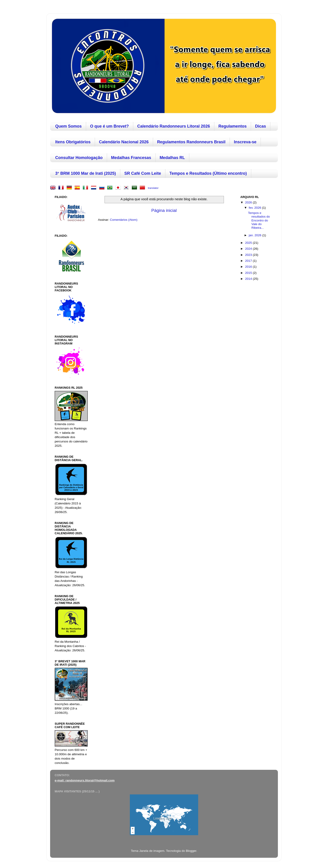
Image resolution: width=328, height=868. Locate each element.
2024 (249, 249)
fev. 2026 (255, 208)
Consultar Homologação (79, 158)
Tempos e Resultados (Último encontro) (208, 173)
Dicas (261, 126)
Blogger (191, 851)
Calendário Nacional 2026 (124, 142)
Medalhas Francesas (131, 158)
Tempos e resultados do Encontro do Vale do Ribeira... (259, 220)
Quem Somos (69, 126)
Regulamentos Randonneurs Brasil (191, 142)
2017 (249, 261)
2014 (249, 279)
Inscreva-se (245, 142)
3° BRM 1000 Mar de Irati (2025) (86, 173)
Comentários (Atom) (124, 220)
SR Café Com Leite (143, 173)
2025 (249, 243)
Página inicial (164, 210)
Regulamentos (233, 126)
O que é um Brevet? (110, 126)
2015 (249, 273)
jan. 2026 (255, 235)
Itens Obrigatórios (73, 142)
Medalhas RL (172, 158)
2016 (249, 267)
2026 (249, 202)
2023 (249, 255)
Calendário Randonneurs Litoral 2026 (174, 126)
